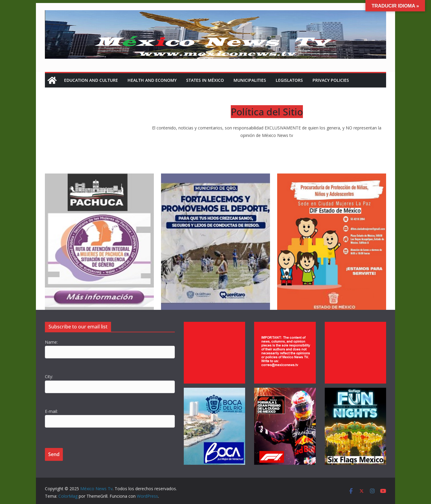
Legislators (289, 80)
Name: (51, 342)
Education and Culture (91, 80)
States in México (205, 80)
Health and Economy (152, 80)
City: (49, 377)
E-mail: (51, 411)
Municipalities (250, 80)
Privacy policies (331, 80)
